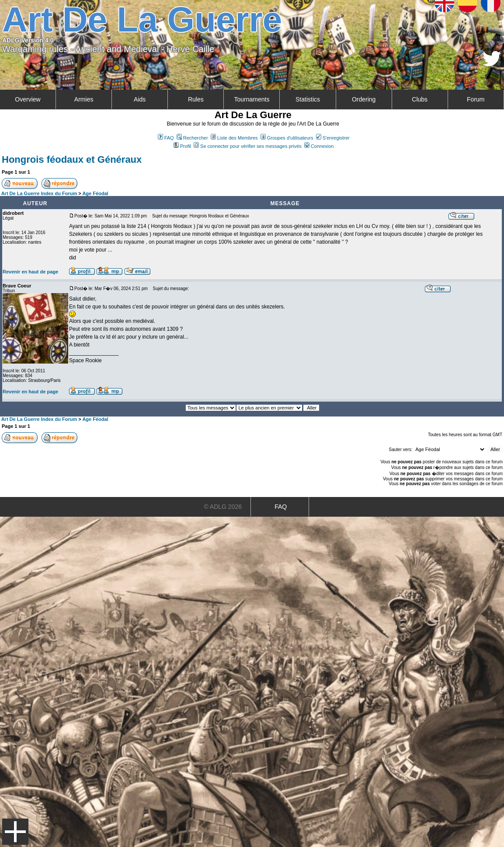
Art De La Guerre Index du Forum (39, 193)
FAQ (166, 138)
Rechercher (192, 138)
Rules (196, 99)
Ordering (364, 99)
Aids (140, 99)
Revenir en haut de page (30, 272)
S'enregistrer (333, 138)
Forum (476, 99)
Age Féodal (95, 193)
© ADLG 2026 (223, 507)
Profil (182, 146)
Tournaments (252, 99)
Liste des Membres (234, 138)
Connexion (319, 146)
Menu (15, 832)
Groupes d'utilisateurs (287, 138)
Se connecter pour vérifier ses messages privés (248, 146)
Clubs (420, 99)
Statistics (308, 99)
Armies (84, 99)
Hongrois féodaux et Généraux (72, 159)
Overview (28, 99)
